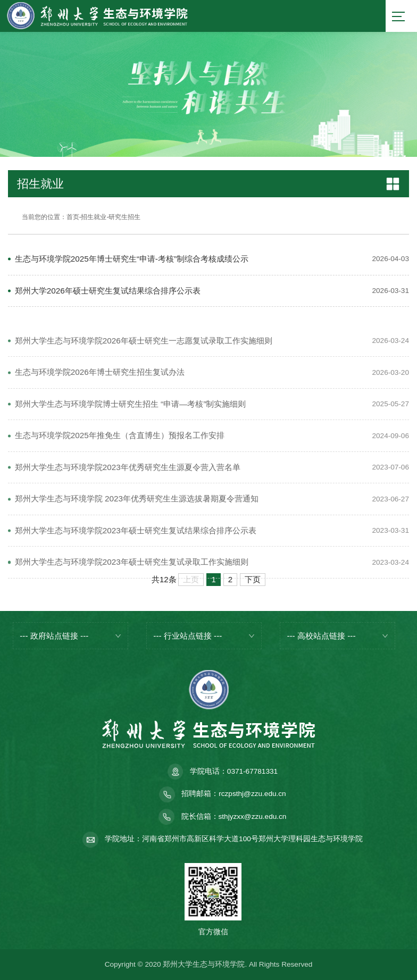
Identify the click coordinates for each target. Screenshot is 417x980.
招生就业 (94, 217)
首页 (73, 217)
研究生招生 (124, 217)
